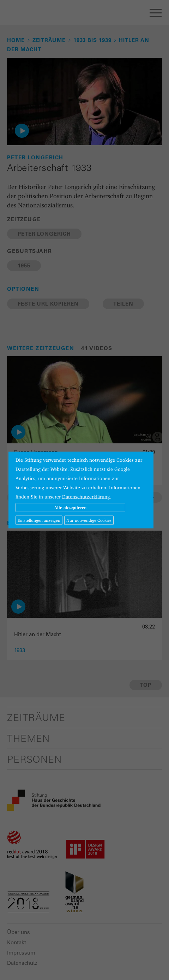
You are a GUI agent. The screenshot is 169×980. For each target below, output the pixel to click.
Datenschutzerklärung (86, 497)
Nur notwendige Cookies (89, 520)
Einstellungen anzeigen (39, 520)
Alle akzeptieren (70, 507)
